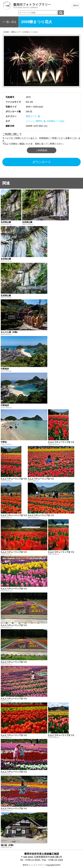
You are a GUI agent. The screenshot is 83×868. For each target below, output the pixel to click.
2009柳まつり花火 (56, 121)
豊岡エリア (31, 116)
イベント (30, 121)
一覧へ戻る (10, 22)
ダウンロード (42, 162)
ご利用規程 (41, 150)
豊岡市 (39, 121)
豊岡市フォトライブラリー (34, 865)
